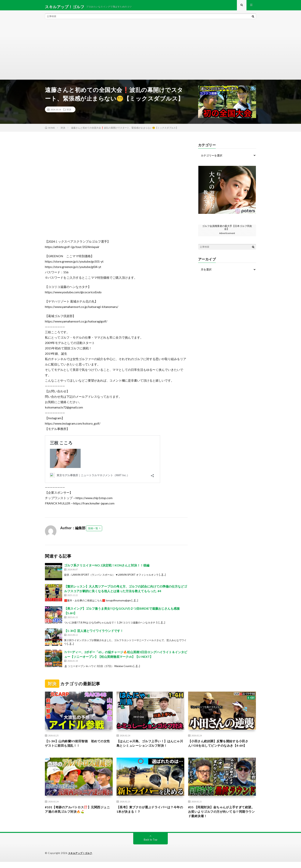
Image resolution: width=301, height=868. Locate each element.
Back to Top (151, 846)
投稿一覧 (93, 531)
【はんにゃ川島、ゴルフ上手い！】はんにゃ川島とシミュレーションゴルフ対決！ (150, 747)
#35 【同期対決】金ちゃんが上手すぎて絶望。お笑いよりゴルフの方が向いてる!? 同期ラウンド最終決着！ (222, 817)
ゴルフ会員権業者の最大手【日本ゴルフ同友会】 (227, 230)
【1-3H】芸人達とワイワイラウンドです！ (94, 634)
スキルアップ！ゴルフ (81, 859)
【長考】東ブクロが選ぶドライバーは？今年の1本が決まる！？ (150, 814)
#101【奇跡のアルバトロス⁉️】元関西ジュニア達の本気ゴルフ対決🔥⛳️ (78, 814)
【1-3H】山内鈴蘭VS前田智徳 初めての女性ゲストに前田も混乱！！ (78, 747)
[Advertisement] (150, 54)
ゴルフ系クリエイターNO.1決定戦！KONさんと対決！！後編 (107, 568)
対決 (69, 112)
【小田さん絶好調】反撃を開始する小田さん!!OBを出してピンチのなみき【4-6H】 (222, 747)
